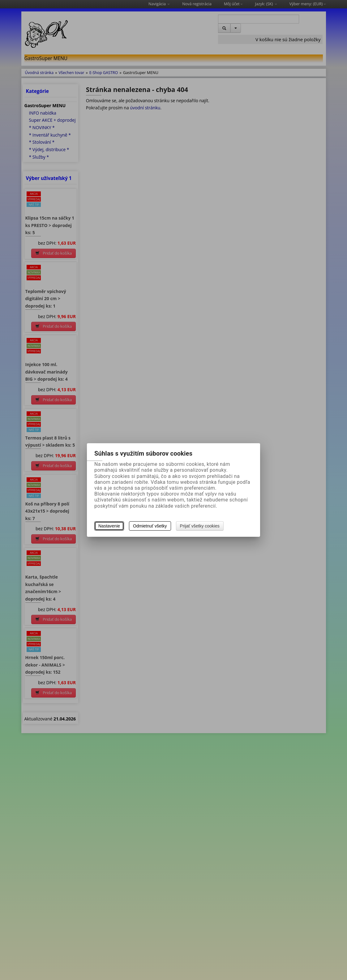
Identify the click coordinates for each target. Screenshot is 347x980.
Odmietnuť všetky (150, 526)
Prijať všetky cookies (200, 526)
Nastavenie (109, 526)
